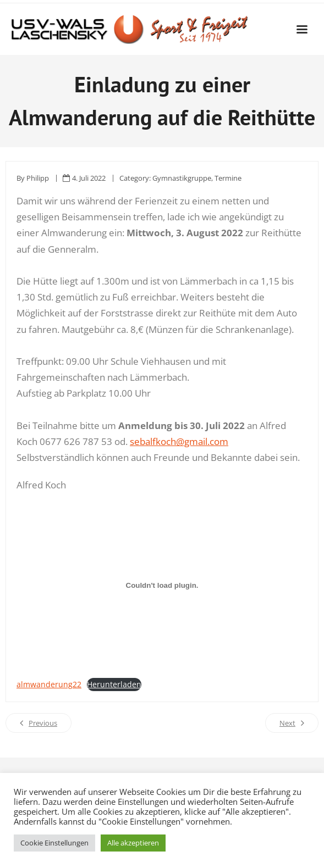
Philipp (38, 178)
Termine (228, 178)
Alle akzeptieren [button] (133, 843)
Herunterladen (114, 684)
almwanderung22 (49, 684)
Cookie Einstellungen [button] (54, 843)
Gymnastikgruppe (182, 178)
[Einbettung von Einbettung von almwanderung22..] (162, 586)
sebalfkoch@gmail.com (179, 441)
